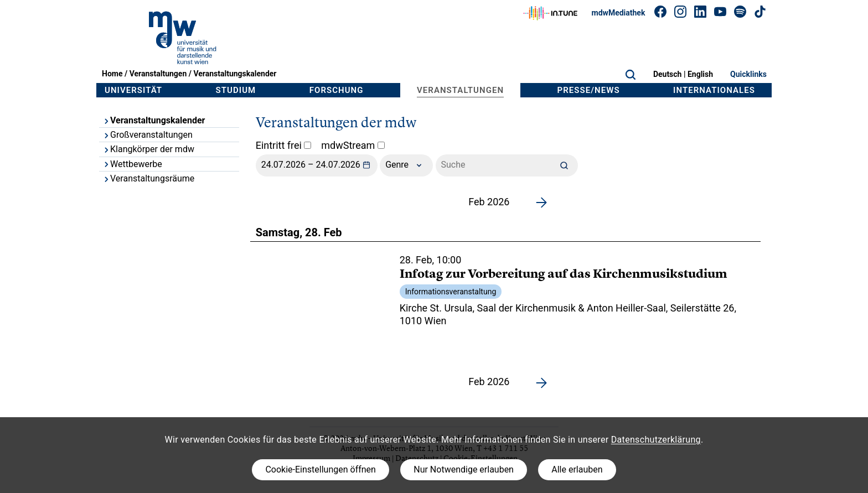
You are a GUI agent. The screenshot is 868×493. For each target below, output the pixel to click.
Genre (406, 165)
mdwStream (353, 145)
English (700, 74)
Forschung (337, 90)
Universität (133, 90)
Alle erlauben (577, 469)
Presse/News (589, 90)
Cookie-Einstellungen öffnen (320, 469)
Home (112, 74)
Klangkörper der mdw (148, 149)
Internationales (714, 90)
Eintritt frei (284, 145)
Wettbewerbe (132, 164)
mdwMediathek (619, 13)
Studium (236, 90)
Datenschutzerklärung (656, 440)
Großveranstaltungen (148, 135)
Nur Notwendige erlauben (464, 469)
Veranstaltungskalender (235, 74)
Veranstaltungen (158, 74)
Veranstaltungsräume (148, 178)
